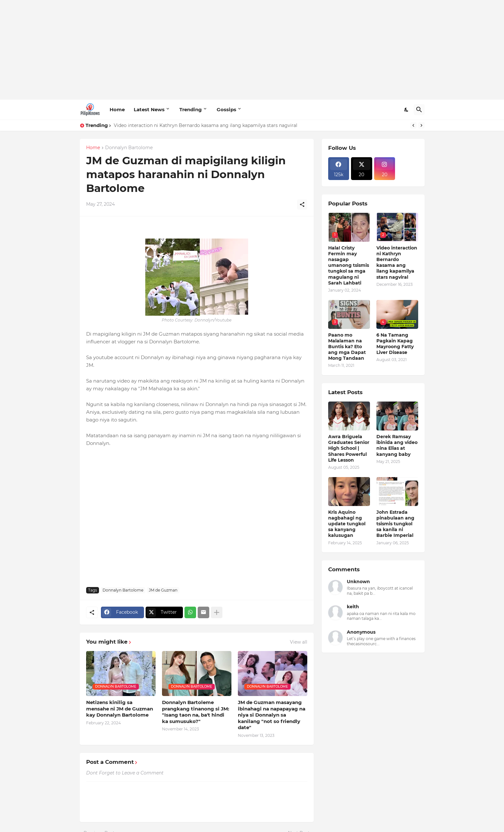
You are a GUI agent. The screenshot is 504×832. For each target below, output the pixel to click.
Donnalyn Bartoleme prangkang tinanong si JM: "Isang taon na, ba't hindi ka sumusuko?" (196, 712)
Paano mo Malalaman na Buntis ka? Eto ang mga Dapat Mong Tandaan (347, 347)
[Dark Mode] (407, 110)
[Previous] (413, 125)
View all (299, 642)
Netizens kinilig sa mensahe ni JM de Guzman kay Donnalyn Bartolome (120, 709)
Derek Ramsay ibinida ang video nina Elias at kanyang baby (397, 445)
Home (117, 109)
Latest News (149, 109)
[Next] (421, 125)
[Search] (419, 110)
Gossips (226, 109)
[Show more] (217, 612)
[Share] (302, 204)
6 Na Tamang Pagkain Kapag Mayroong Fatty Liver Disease (395, 344)
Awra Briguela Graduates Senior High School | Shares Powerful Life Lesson (349, 448)
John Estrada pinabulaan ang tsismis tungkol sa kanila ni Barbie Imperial (395, 524)
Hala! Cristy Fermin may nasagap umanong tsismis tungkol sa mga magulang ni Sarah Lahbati (349, 265)
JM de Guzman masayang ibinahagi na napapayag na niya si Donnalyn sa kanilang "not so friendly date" (272, 715)
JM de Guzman (163, 590)
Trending (191, 109)
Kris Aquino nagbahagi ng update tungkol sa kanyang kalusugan (347, 524)
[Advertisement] (252, 50)
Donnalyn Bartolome (129, 148)
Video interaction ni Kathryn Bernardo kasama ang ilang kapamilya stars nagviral (206, 125)
